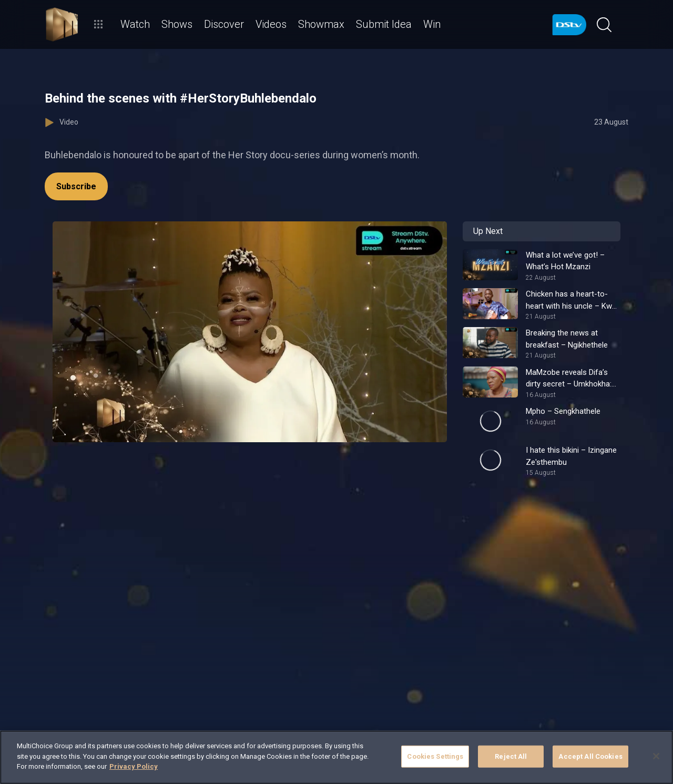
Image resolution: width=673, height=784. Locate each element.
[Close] (656, 756)
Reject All (511, 756)
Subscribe (76, 186)
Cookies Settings (435, 756)
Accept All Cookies (590, 756)
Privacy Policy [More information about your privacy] (134, 766)
